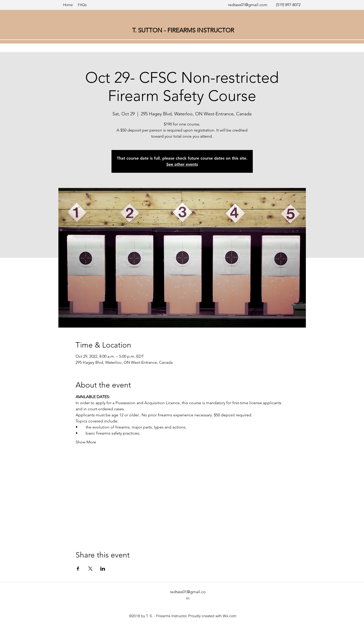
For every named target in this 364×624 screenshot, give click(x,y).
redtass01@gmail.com (248, 5)
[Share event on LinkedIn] (103, 569)
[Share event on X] (90, 569)
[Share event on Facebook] (78, 569)
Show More (86, 442)
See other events (182, 164)
